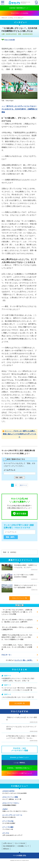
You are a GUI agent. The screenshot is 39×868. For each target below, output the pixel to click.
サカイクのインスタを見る (20, 13)
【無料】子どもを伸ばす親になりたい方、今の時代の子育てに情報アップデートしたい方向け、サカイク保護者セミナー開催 (17, 637)
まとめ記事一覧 (20, 703)
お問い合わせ (8, 843)
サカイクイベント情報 (19, 798)
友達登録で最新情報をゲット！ (20, 8)
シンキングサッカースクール (19, 816)
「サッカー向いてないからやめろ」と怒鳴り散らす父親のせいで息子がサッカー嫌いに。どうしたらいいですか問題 (17, 612)
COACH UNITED (19, 792)
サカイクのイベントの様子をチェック (20, 773)
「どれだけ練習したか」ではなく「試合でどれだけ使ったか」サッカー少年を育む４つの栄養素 (17, 647)
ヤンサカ (19, 834)
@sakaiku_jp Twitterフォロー (19, 757)
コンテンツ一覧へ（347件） (24, 660)
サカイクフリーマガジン (19, 804)
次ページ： (20, 434)
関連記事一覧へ (7, 655)
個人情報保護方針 (9, 846)
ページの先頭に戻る (20, 855)
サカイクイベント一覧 (20, 598)
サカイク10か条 (9, 40)
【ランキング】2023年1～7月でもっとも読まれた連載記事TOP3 (17, 628)
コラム (11, 18)
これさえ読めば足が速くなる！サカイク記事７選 (18, 697)
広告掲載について (23, 846)
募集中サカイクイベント (21, 560)
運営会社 (6, 849)
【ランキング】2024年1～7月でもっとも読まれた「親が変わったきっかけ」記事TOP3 (17, 621)
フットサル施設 (19, 828)
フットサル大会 (19, 822)
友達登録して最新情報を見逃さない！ (20, 768)
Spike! (19, 810)
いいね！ (19, 763)
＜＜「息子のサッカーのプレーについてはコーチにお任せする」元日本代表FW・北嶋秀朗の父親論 (19, 109)
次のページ (23, 485)
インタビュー (19, 18)
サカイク (4, 18)
